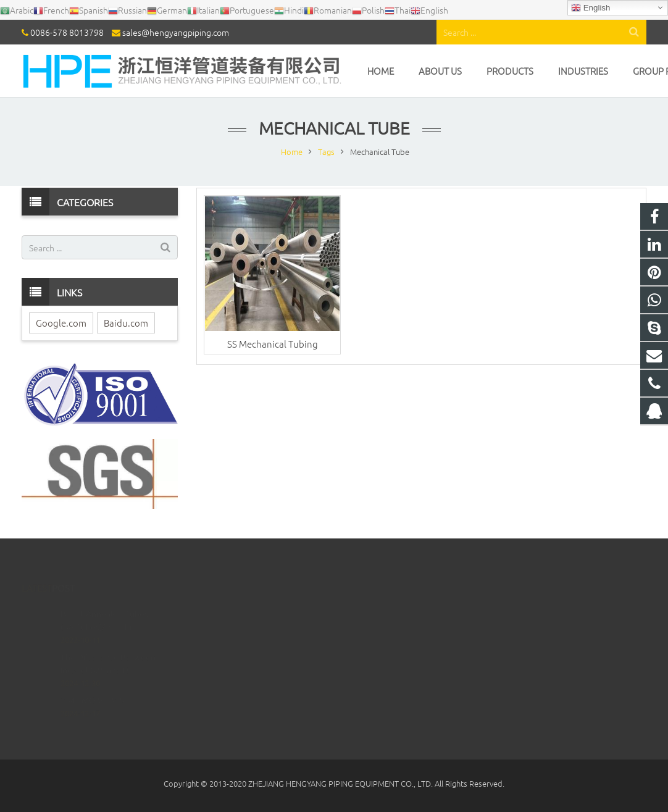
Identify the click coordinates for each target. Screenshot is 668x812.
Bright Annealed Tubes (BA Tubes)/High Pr (104, 601)
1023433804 (378, 609)
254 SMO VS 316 (92, 681)
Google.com (61, 323)
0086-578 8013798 (67, 32)
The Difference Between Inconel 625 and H (108, 644)
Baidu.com (126, 323)
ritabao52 (373, 680)
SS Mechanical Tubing (273, 344)
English (591, 8)
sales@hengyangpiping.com (176, 32)
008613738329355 (388, 626)
